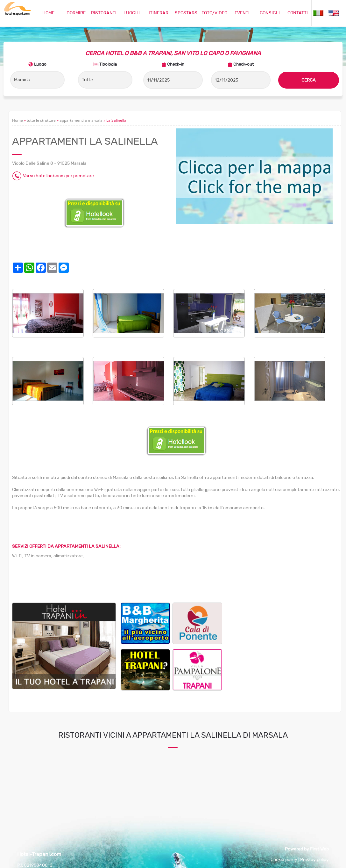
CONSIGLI (270, 13)
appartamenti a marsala (81, 120)
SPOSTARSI (187, 13)
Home (18, 120)
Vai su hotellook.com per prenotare (58, 176)
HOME (48, 13)
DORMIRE (76, 13)
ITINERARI (159, 13)
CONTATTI (298, 13)
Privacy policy (314, 859)
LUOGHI (132, 13)
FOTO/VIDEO (214, 13)
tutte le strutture (41, 120)
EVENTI (242, 13)
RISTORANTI (104, 13)
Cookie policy (284, 859)
